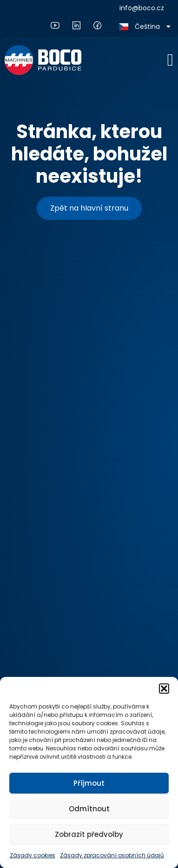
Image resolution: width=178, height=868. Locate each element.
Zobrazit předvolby (89, 834)
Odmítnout (89, 809)
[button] (164, 689)
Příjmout (89, 783)
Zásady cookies (33, 855)
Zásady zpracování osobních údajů (112, 855)
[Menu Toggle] (170, 60)
